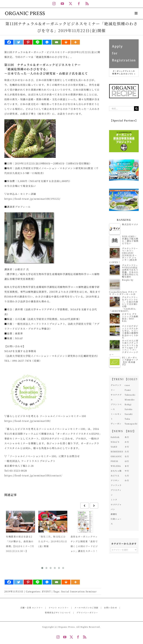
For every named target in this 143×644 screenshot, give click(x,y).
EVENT (46, 591)
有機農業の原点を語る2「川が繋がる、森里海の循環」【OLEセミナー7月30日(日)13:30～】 (20, 544)
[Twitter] (19, 42)
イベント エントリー (59, 608)
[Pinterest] (28, 42)
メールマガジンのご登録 (86, 608)
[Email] (56, 42)
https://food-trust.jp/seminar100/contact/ (33, 475)
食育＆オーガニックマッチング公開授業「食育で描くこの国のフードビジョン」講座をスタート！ (84, 544)
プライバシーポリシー (87, 612)
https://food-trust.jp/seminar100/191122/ (32, 199)
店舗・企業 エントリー (32, 608)
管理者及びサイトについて (58, 612)
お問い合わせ (110, 608)
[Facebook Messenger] (47, 42)
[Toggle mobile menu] (136, 13)
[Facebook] (9, 42)
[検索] (136, 109)
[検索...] (122, 109)
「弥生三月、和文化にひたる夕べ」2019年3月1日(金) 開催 (53, 541)
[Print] (66, 42)
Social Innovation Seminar (79, 591)
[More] (75, 42)
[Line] (38, 42)
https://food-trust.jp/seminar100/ (28, 421)
